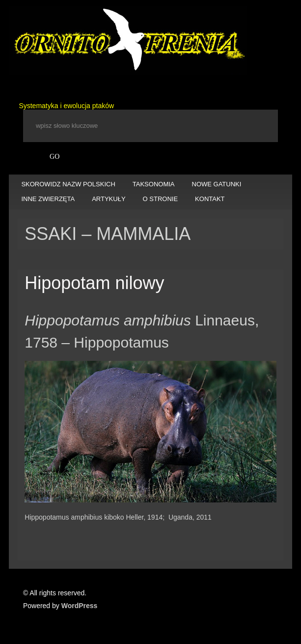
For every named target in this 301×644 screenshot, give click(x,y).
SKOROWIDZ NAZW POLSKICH (68, 184)
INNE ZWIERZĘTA (48, 199)
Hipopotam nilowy (94, 283)
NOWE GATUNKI (217, 184)
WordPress (80, 606)
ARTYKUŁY (109, 199)
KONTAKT (210, 199)
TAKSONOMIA (154, 184)
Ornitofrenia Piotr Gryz (128, 40)
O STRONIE (161, 199)
